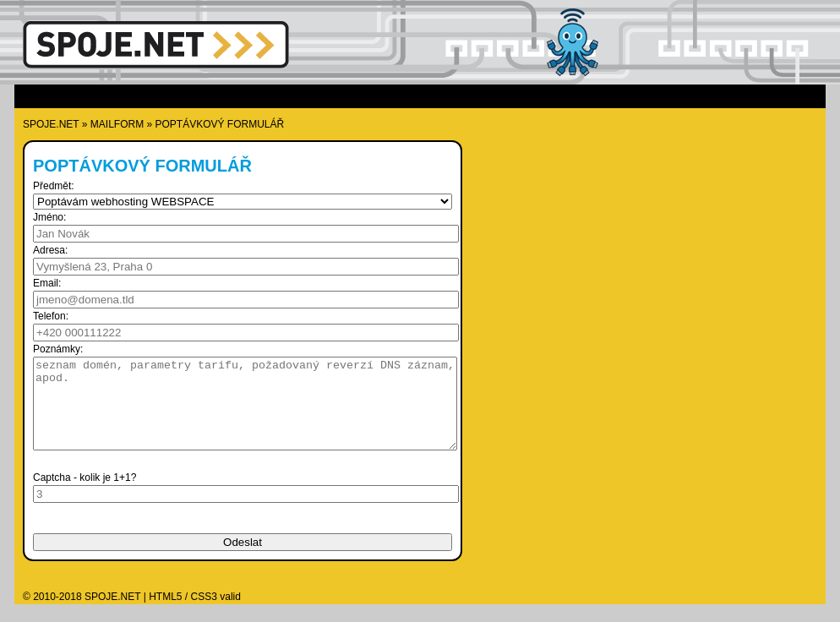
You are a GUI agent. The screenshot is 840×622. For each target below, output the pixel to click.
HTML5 (165, 614)
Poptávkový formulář (220, 124)
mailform (117, 124)
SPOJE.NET (51, 124)
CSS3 (204, 614)
